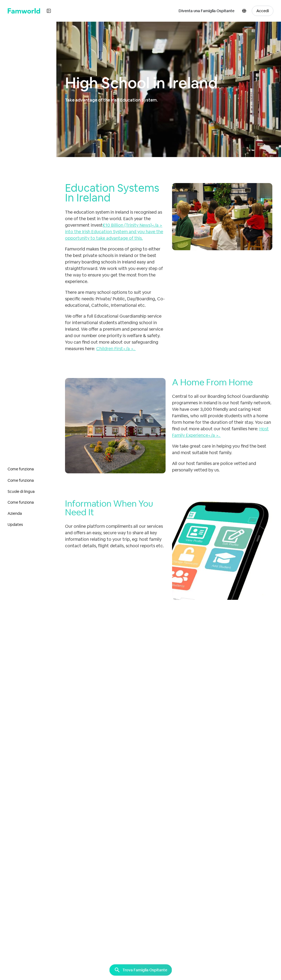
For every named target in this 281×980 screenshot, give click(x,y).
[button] (245, 11)
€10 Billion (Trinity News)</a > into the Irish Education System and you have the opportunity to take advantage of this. (114, 232)
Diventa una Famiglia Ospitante (206, 11)
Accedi (263, 11)
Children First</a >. (116, 349)
